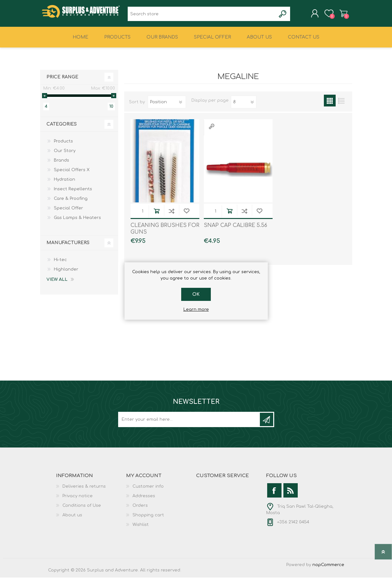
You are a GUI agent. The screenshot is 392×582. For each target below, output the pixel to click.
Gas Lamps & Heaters (77, 222)
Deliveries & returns (84, 491)
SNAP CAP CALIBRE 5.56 (235, 230)
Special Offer (68, 213)
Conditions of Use (82, 510)
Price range (62, 81)
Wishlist (141, 529)
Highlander (66, 274)
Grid (330, 105)
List (342, 105)
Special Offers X (72, 174)
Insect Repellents (73, 193)
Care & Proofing (71, 203)
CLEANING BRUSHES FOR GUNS (165, 233)
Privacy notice (78, 500)
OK (196, 294)
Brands (61, 165)
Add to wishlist (186, 215)
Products (63, 146)
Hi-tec (60, 264)
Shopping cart (337, 16)
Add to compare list (171, 215)
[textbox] (202, 16)
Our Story (65, 155)
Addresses (144, 500)
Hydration (64, 184)
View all (57, 284)
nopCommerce (328, 569)
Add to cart (157, 215)
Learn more (196, 309)
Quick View (211, 131)
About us (72, 520)
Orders (140, 510)
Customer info (148, 491)
